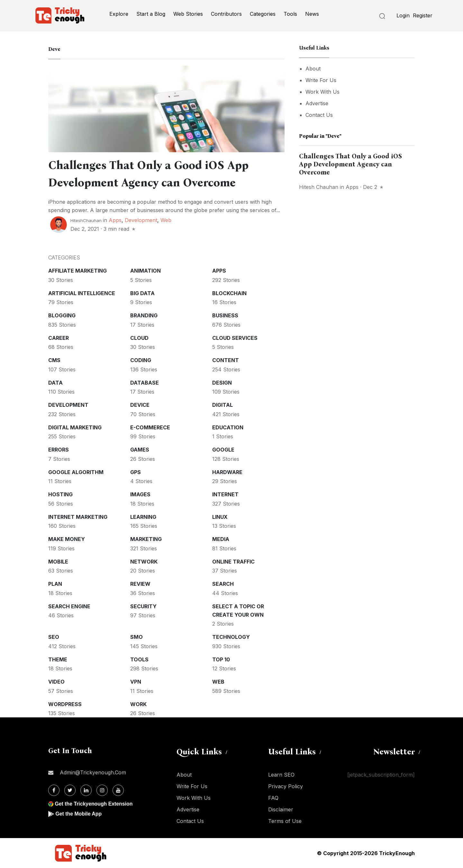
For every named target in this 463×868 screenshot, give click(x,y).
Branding (144, 315)
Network (144, 562)
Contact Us (319, 115)
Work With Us (322, 92)
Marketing (146, 539)
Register (423, 15)
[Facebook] (54, 790)
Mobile (58, 562)
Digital (222, 405)
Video (56, 682)
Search (223, 584)
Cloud (139, 338)
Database (145, 383)
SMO (136, 637)
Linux (220, 517)
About (313, 69)
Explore (119, 14)
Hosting (60, 494)
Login (403, 15)
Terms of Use (285, 821)
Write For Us (321, 80)
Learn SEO (281, 775)
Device (140, 405)
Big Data (142, 293)
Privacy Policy (286, 786)
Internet (225, 494)
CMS (54, 360)
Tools (290, 14)
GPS (136, 472)
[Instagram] (102, 790)
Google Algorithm (76, 472)
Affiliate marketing (77, 271)
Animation (145, 271)
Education (228, 427)
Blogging (62, 315)
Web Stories (188, 14)
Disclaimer (281, 809)
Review (140, 584)
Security (143, 606)
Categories (263, 14)
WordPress (65, 704)
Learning (143, 517)
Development (141, 220)
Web (166, 220)
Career (59, 338)
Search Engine (69, 606)
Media (221, 539)
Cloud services (235, 338)
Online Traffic (233, 562)
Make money (67, 539)
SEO (54, 637)
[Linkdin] (86, 790)
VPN (136, 682)
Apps (115, 220)
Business (225, 315)
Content (226, 360)
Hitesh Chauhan (319, 187)
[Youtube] (118, 790)
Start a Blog (151, 14)
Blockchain (229, 293)
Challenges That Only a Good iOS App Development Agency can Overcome (350, 164)
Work (138, 704)
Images (140, 494)
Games (140, 450)
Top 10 (221, 659)
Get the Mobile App (79, 814)
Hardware (227, 472)
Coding (141, 360)
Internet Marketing (78, 517)
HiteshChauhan (86, 220)
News (312, 14)
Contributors (226, 14)
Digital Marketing (75, 427)
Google (223, 450)
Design (222, 383)
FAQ (273, 798)
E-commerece (150, 427)
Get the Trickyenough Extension (94, 804)
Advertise (317, 103)
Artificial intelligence (82, 293)
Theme (58, 659)
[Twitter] (70, 790)
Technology (231, 637)
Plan (55, 584)
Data (55, 383)
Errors (59, 450)
